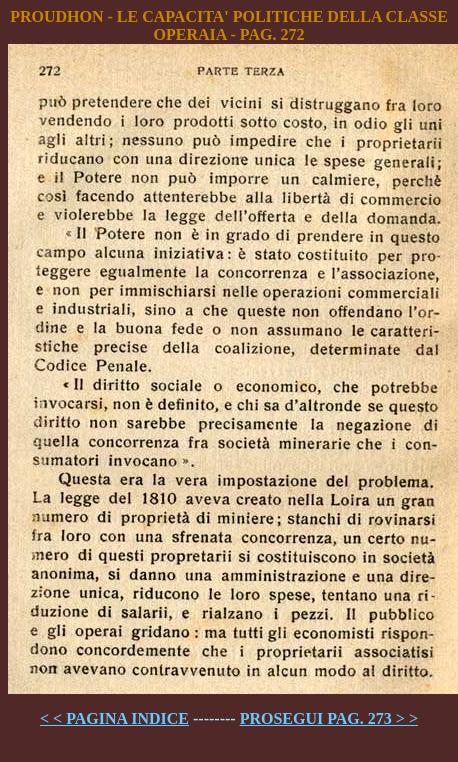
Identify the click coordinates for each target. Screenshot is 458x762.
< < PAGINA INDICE (114, 718)
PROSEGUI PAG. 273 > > (329, 718)
